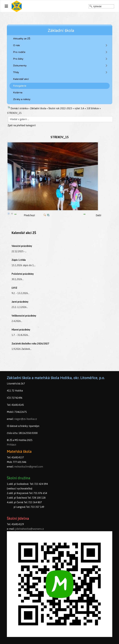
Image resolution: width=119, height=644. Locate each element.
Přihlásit (12, 445)
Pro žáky (18, 59)
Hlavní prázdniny (21, 330)
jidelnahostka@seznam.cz (29, 529)
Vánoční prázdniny (22, 246)
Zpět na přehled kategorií (22, 125)
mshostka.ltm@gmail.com (29, 467)
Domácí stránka (19, 108)
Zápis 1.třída (19, 260)
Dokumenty (20, 66)
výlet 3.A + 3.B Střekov (87, 108)
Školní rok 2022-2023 (60, 108)
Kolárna (18, 93)
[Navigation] (6, 6)
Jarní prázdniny (20, 302)
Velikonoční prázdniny (24, 316)
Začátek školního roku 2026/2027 (30, 344)
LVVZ (14, 288)
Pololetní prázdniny (23, 274)
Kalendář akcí (21, 79)
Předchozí (29, 215)
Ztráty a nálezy (22, 99)
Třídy (16, 72)
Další (99, 215)
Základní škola (38, 108)
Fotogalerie (20, 86)
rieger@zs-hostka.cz (26, 419)
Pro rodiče (19, 52)
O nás (16, 45)
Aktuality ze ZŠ (22, 39)
